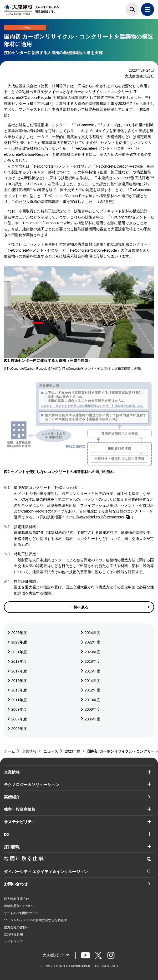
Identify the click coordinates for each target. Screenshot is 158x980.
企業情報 (12, 772)
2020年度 (92, 652)
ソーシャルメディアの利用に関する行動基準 (35, 920)
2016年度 (92, 671)
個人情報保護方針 (17, 899)
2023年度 (19, 642)
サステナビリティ (20, 822)
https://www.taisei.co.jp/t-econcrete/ (95, 517)
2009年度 (19, 709)
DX (7, 834)
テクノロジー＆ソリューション (32, 785)
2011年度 (19, 700)
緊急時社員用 (13, 934)
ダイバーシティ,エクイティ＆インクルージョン (46, 872)
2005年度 (19, 729)
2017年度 (19, 671)
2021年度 (19, 652)
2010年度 (92, 700)
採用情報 (12, 847)
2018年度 (92, 661)
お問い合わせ (16, 884)
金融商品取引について (20, 906)
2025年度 (19, 633)
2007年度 (19, 719)
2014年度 (92, 681)
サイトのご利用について (21, 913)
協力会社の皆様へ (17, 927)
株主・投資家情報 (20, 809)
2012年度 (92, 690)
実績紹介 (12, 797)
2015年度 (19, 681)
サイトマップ (13, 942)
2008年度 (92, 709)
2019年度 (19, 661)
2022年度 (92, 642)
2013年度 (19, 690)
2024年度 (92, 633)
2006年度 (92, 719)
